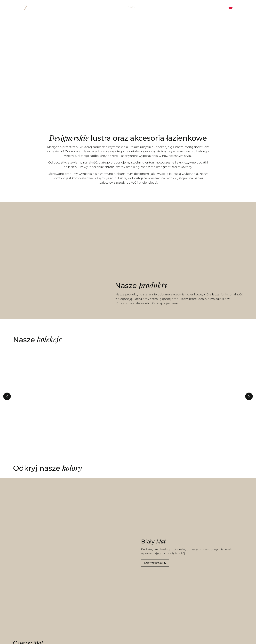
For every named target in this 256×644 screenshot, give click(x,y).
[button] (7, 396)
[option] (239, 7)
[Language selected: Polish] (236, 7)
